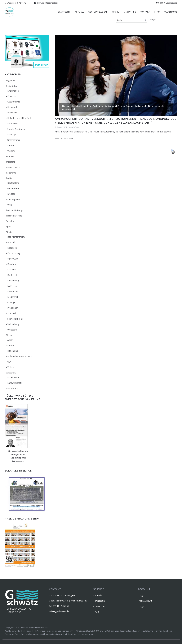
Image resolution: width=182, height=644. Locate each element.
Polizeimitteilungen (15, 210)
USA (9, 362)
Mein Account (145, 601)
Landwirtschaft (14, 383)
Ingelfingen (13, 259)
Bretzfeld (12, 242)
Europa (11, 345)
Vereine (11, 145)
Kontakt (145, 12)
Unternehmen (14, 140)
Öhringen (12, 302)
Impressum (100, 601)
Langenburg (13, 281)
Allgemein (11, 81)
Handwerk (12, 113)
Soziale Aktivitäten (16, 129)
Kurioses (10, 156)
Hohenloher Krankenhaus (19, 356)
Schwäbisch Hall (15, 319)
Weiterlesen (67, 139)
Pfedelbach (13, 308)
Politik (9, 178)
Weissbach (12, 330)
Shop (157, 12)
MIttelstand (13, 388)
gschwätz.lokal (98, 12)
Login (153, 19)
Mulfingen (12, 286)
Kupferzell (12, 275)
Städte (9, 232)
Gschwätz (76, 127)
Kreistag (11, 194)
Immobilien (13, 124)
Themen (10, 335)
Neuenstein (13, 291)
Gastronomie (14, 102)
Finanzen (12, 96)
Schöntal (12, 313)
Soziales (10, 221)
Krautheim (12, 264)
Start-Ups (12, 134)
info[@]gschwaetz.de (59, 611)
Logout (142, 606)
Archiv (115, 12)
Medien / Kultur (13, 167)
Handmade (13, 107)
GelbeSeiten (12, 86)
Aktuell (79, 12)
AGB (97, 612)
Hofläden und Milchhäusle (20, 118)
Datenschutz (101, 606)
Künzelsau (12, 270)
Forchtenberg (14, 253)
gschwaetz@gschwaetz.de (46, 3)
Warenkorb (171, 12)
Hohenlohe (13, 351)
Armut (10, 340)
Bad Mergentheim (16, 237)
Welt (10, 205)
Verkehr (11, 367)
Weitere (11, 151)
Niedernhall (13, 297)
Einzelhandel (13, 91)
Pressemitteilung (14, 216)
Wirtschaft (11, 373)
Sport (9, 227)
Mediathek (130, 12)
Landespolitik (14, 199)
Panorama (11, 173)
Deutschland (13, 183)
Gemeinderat (14, 188)
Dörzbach (12, 248)
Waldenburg (13, 324)
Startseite (64, 12)
